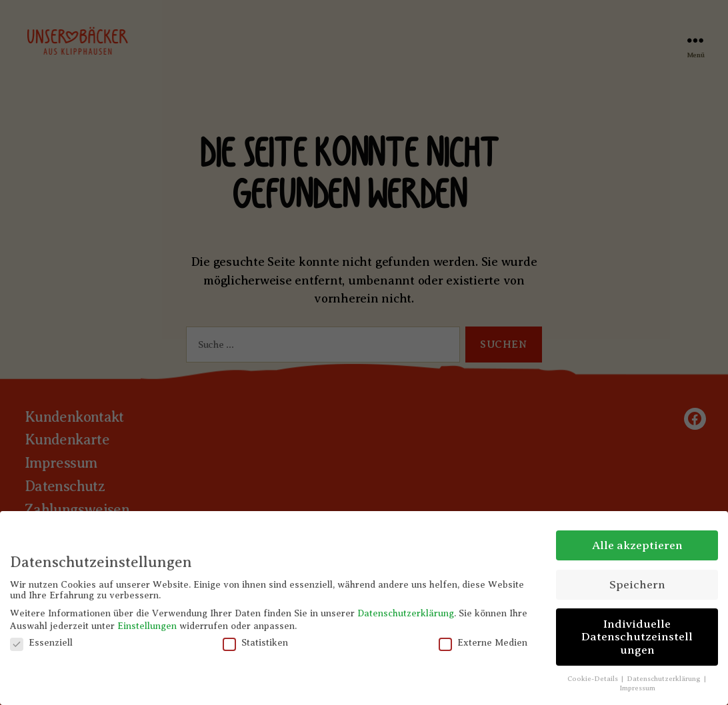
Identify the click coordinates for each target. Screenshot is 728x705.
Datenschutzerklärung (406, 613)
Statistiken (255, 643)
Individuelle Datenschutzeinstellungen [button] (637, 637)
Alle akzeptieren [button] (637, 545)
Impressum (637, 688)
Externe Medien (483, 643)
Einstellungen (147, 626)
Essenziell (41, 643)
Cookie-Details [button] (594, 679)
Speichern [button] (637, 584)
